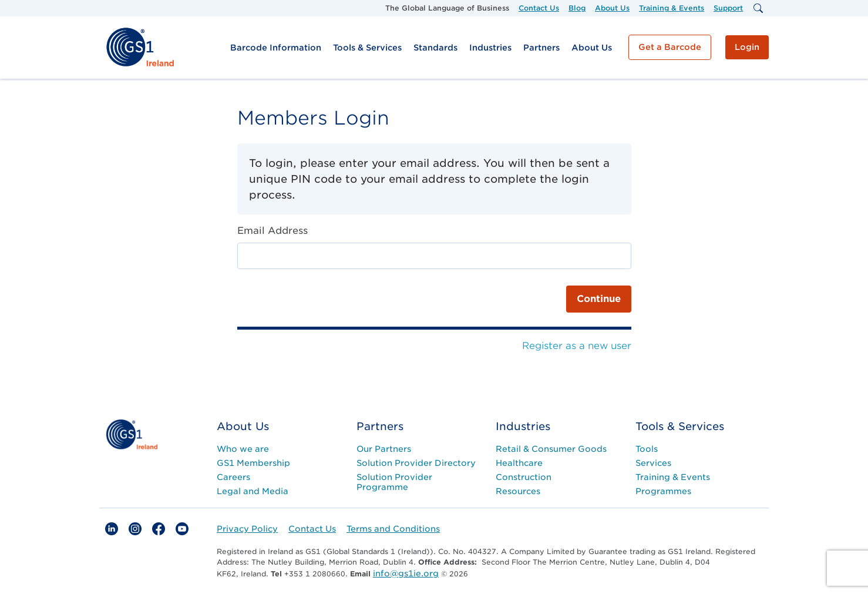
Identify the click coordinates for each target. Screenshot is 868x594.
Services (653, 463)
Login (747, 47)
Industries (490, 48)
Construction (524, 477)
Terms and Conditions (393, 529)
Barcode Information (276, 48)
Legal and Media (253, 491)
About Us (612, 8)
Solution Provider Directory (416, 463)
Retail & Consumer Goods (551, 449)
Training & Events (672, 8)
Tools (647, 449)
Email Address (272, 231)
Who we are (243, 449)
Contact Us (539, 8)
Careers (233, 477)
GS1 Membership (253, 463)
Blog (577, 8)
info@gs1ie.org (406, 573)
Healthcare (519, 463)
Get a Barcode (670, 47)
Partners (541, 48)
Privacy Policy (247, 529)
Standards (435, 48)
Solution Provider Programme (394, 482)
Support (728, 8)
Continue (599, 299)
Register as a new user (577, 346)
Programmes (663, 491)
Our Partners (384, 449)
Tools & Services (367, 48)
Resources (518, 491)
